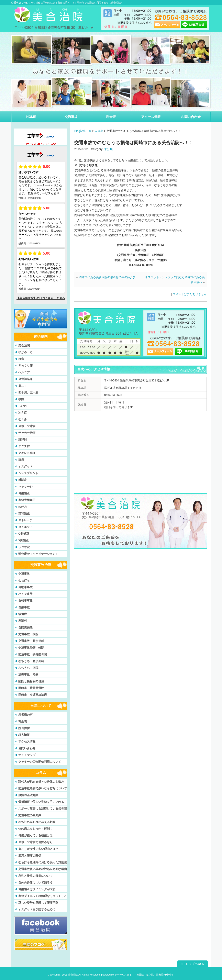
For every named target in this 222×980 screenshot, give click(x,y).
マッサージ (25, 487)
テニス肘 (24, 446)
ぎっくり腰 (25, 366)
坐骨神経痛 (25, 379)
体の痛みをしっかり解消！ (35, 829)
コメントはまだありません (190, 294)
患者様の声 (25, 715)
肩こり (23, 386)
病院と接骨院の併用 (31, 681)
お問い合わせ (27, 748)
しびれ (23, 406)
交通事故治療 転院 (31, 648)
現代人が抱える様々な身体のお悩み (41, 782)
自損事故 (24, 607)
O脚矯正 (24, 534)
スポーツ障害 (27, 426)
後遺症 (23, 614)
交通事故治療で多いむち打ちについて (43, 788)
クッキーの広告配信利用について (40, 762)
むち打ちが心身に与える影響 (37, 822)
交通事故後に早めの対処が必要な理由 (43, 869)
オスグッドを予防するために (37, 909)
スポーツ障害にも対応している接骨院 (43, 809)
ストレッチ (25, 520)
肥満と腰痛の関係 (30, 856)
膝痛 (21, 460)
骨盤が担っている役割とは (35, 835)
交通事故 (24, 574)
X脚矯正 (24, 540)
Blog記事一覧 (83, 131)
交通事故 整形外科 (31, 641)
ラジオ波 (24, 547)
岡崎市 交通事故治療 (33, 695)
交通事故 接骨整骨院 (33, 654)
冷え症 (23, 413)
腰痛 (21, 359)
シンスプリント (28, 473)
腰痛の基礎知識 (28, 795)
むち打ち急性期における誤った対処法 (43, 862)
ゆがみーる (25, 352)
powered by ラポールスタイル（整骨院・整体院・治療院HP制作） (138, 975)
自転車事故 (25, 601)
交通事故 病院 (28, 634)
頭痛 (21, 399)
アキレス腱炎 (27, 453)
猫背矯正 (24, 513)
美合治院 (24, 345)
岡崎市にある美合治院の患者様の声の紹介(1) (108, 277)
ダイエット (25, 527)
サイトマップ (27, 755)
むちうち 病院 (28, 668)
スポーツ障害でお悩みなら (35, 842)
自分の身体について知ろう (35, 882)
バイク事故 (25, 594)
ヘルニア (24, 372)
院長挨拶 (24, 728)
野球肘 (23, 439)
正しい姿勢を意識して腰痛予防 (38, 903)
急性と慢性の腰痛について (35, 876)
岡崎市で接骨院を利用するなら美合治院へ (100, 3)
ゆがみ (23, 507)
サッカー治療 (27, 433)
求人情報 (24, 735)
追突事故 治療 (28, 675)
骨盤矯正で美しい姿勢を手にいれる (41, 802)
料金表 (23, 721)
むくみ (23, 419)
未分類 (99, 131)
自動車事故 (25, 587)
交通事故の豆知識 (30, 815)
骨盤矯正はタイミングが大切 (37, 889)
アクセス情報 (27, 742)
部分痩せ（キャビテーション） (38, 554)
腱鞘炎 (23, 480)
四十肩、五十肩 (28, 392)
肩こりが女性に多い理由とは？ (38, 849)
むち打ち (24, 580)
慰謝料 (23, 621)
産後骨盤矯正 (27, 500)
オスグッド (25, 466)
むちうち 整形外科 (31, 661)
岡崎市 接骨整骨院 (31, 688)
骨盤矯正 (24, 493)
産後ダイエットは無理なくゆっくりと (43, 896)
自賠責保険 (25, 627)
